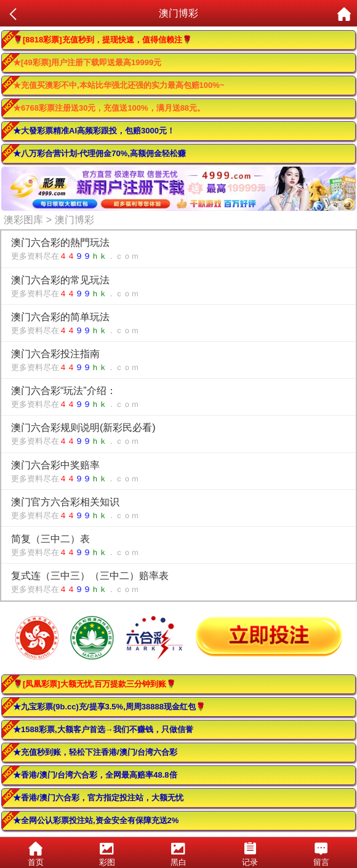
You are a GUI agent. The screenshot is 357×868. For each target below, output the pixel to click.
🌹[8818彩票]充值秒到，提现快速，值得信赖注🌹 (102, 40)
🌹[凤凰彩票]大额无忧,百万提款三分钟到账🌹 (94, 684)
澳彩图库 (23, 220)
